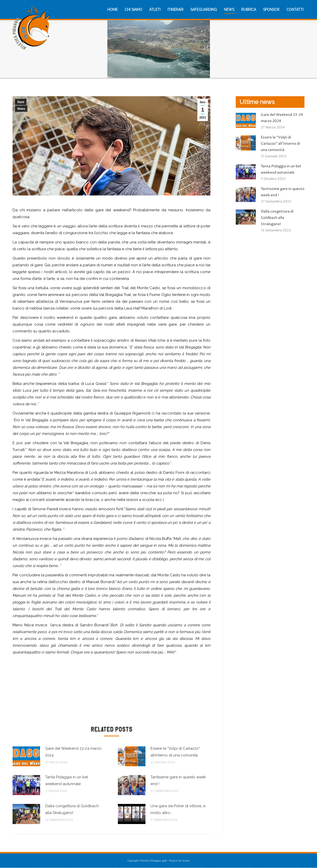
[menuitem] (112, 10)
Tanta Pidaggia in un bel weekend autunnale (67, 780)
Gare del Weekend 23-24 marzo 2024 (73, 752)
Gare (21, 102)
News (21, 109)
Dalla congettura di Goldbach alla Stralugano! (72, 809)
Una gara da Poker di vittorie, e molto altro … (178, 809)
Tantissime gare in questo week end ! (178, 780)
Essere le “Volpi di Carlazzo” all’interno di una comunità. (175, 752)
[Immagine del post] (26, 756)
